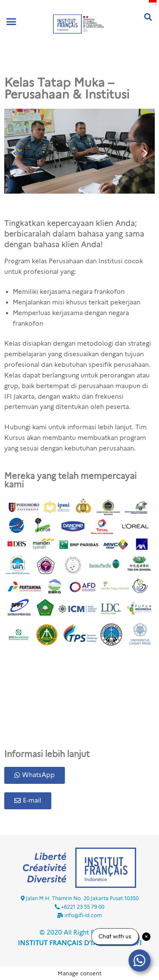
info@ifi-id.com (83, 915)
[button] (11, 22)
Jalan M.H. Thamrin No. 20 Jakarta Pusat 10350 (82, 898)
